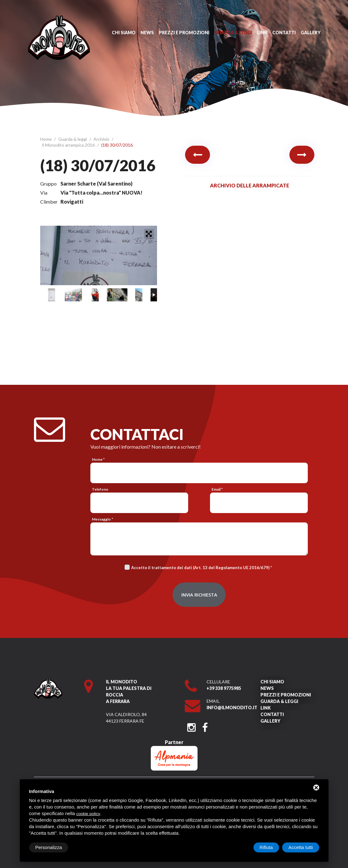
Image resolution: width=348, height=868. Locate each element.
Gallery (311, 33)
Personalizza (49, 847)
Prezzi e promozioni (184, 33)
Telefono (100, 489)
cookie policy (88, 814)
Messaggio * (102, 519)
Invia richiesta (199, 595)
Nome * (98, 459)
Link (262, 33)
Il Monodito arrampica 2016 (69, 145)
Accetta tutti (301, 847)
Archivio (102, 139)
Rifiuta (266, 847)
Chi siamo (124, 33)
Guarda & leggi (233, 33)
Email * (217, 489)
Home (46, 139)
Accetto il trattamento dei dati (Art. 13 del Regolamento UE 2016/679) (200, 568)
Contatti (284, 33)
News (147, 33)
